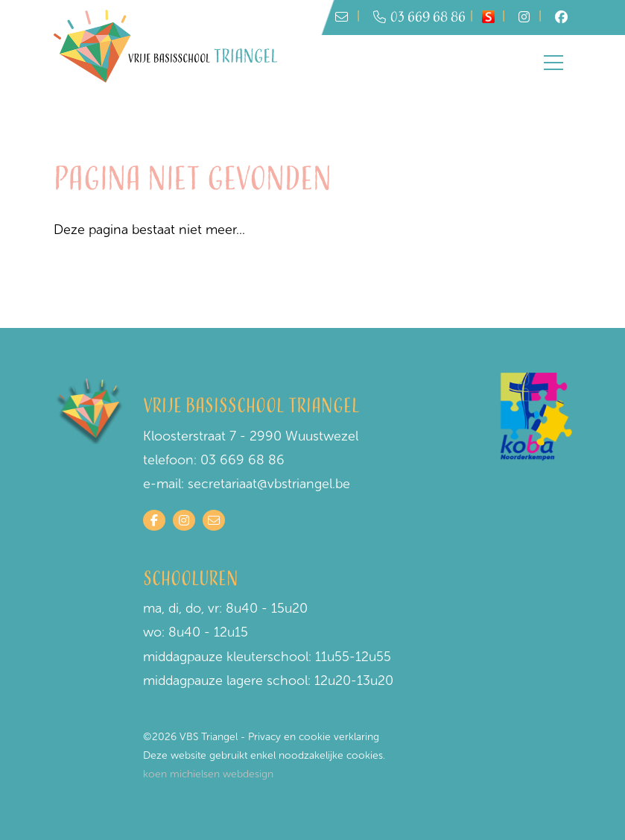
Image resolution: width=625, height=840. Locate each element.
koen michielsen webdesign (208, 774)
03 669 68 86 (419, 18)
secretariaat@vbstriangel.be (269, 484)
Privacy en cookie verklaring (314, 737)
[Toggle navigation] (553, 63)
